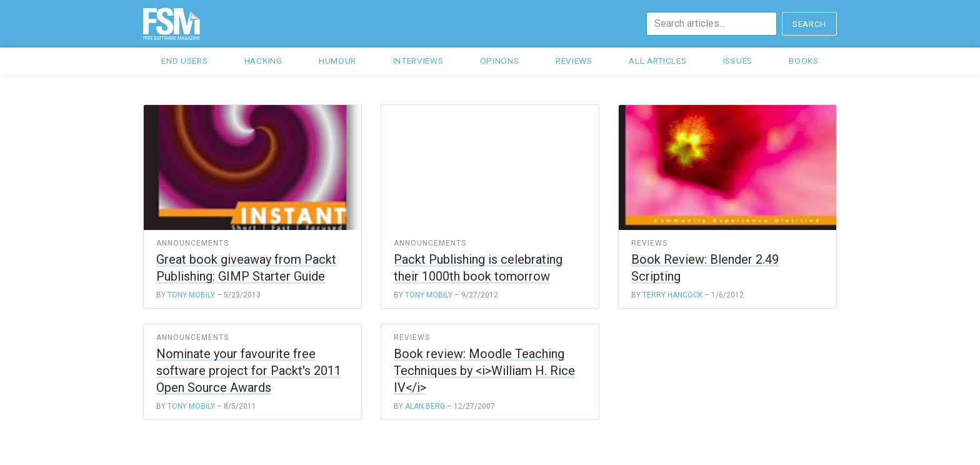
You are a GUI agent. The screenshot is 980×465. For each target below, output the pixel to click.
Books (803, 61)
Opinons (500, 61)
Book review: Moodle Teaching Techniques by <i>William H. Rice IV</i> (484, 370)
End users (184, 61)
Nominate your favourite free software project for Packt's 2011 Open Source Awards (249, 370)
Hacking (263, 61)
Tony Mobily (191, 295)
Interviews (418, 61)
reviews (649, 243)
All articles (657, 61)
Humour (337, 61)
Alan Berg (425, 406)
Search (809, 24)
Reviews (574, 61)
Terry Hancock (672, 295)
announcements (192, 243)
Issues (738, 61)
